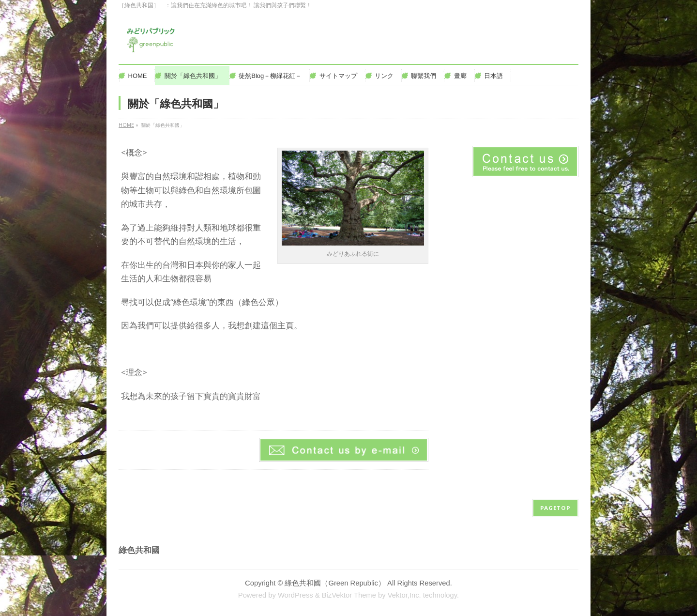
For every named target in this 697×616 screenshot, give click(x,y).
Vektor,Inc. (404, 595)
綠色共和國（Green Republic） (335, 583)
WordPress (295, 595)
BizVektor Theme (349, 595)
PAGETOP (555, 508)
